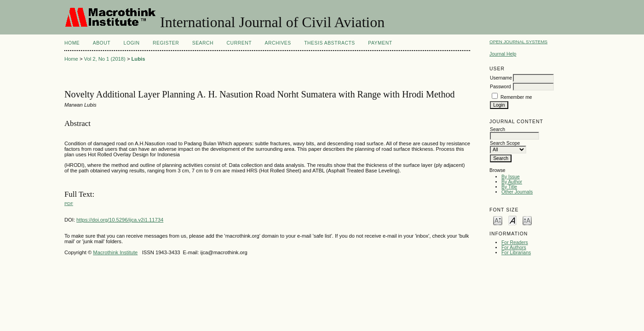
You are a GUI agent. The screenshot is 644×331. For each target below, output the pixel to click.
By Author (512, 182)
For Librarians (516, 253)
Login (132, 43)
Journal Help (503, 54)
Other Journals (517, 192)
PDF (69, 203)
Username (501, 78)
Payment (380, 43)
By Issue (511, 177)
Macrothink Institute (115, 252)
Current (239, 43)
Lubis (138, 59)
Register (166, 43)
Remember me (516, 97)
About (102, 43)
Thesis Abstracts (330, 43)
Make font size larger (527, 220)
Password (500, 87)
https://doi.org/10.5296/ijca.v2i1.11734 (120, 220)
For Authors (514, 248)
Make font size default (512, 220)
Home (72, 43)
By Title (509, 187)
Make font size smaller (498, 220)
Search (203, 43)
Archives (278, 43)
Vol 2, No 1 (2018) (105, 59)
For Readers (515, 243)
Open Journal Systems (518, 42)
